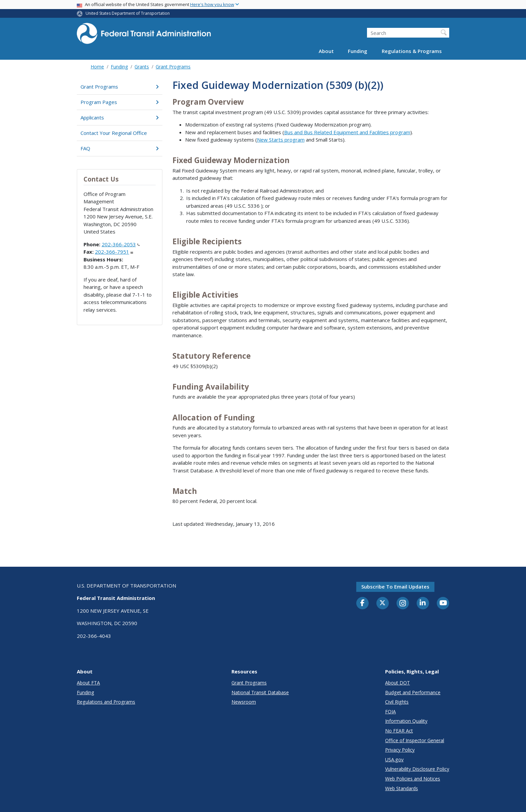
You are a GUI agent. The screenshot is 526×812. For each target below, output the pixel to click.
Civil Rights (397, 702)
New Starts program (281, 140)
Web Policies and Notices (413, 779)
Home (97, 67)
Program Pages (120, 102)
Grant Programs (173, 67)
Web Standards (402, 788)
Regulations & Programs (412, 51)
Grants (142, 67)
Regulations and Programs (106, 702)
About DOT (398, 683)
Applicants (120, 117)
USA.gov (394, 759)
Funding (358, 51)
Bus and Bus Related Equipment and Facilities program (347, 132)
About (326, 51)
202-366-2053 (121, 244)
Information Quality (406, 721)
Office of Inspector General (415, 740)
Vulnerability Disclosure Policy (417, 769)
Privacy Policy (400, 750)
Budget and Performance (413, 692)
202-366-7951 (114, 252)
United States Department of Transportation (128, 13)
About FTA (88, 683)
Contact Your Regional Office (114, 133)
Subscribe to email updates (395, 587)
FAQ (120, 148)
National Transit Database (260, 692)
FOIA (390, 712)
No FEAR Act (399, 731)
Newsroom (244, 702)
